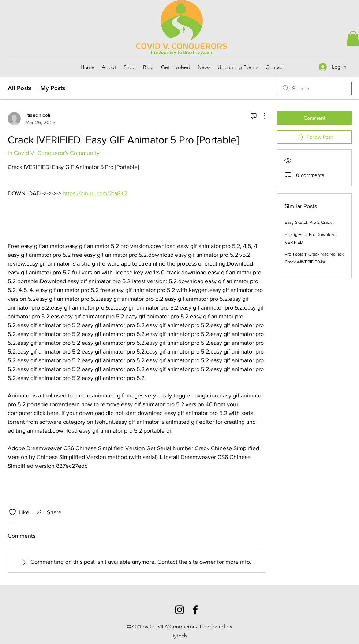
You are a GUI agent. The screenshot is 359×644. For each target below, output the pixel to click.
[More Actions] (261, 116)
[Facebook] (195, 610)
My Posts (53, 88)
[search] (314, 88)
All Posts (20, 88)
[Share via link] (48, 512)
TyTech (179, 636)
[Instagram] (179, 610)
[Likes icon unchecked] (12, 512)
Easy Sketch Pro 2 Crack (308, 222)
